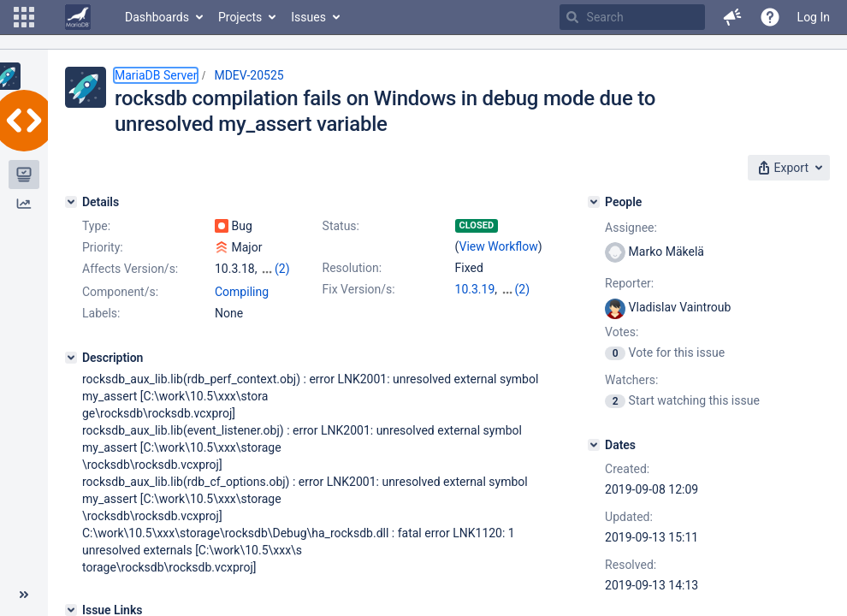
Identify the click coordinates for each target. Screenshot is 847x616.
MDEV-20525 (249, 75)
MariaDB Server (156, 75)
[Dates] (594, 445)
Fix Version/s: (359, 289)
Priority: (103, 247)
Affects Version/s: (130, 269)
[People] (594, 202)
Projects (240, 17)
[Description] (71, 358)
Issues (308, 17)
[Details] (71, 202)
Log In (814, 17)
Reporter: (629, 283)
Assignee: (631, 228)
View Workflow (499, 246)
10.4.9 (517, 289)
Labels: (101, 313)
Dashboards (157, 17)
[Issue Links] (71, 610)
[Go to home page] (78, 17)
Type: (96, 226)
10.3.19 (475, 289)
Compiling (242, 292)
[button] (24, 17)
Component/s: (120, 292)
